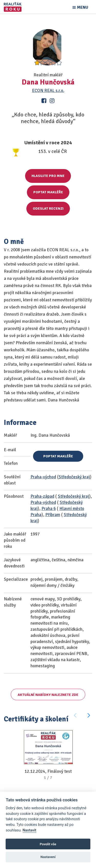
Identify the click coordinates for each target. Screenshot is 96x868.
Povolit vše (48, 844)
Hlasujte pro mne (48, 176)
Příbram (53, 515)
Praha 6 (49, 509)
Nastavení (48, 857)
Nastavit (29, 830)
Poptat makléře (48, 192)
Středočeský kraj (74, 477)
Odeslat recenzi (48, 209)
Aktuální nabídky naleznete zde (48, 695)
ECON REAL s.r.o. (48, 91)
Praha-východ (43, 477)
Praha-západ (42, 496)
